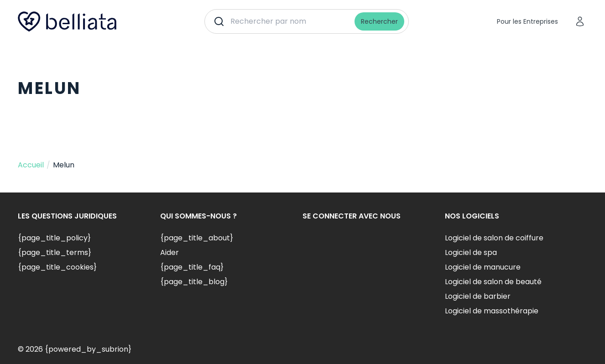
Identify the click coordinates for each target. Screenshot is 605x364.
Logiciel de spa (471, 252)
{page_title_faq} (192, 267)
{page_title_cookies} (57, 267)
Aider (170, 252)
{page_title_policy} (54, 238)
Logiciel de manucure (483, 267)
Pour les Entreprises (527, 21)
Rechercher (379, 21)
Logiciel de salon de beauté (493, 282)
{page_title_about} (197, 238)
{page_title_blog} (194, 282)
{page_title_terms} (55, 252)
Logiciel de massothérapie (492, 311)
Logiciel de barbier (478, 296)
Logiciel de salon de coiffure (494, 238)
